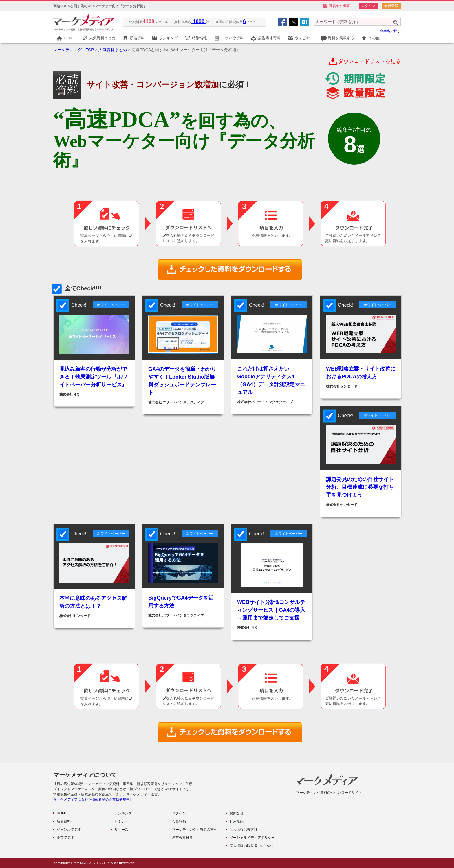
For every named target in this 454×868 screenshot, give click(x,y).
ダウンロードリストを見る (369, 61)
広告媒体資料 (269, 38)
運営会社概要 (340, 6)
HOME (69, 38)
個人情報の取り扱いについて (252, 846)
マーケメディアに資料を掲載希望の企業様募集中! (92, 799)
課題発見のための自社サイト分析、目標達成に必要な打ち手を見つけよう (360, 487)
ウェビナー (304, 38)
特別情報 (199, 38)
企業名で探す (390, 31)
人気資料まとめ (102, 38)
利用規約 (237, 821)
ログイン (368, 6)
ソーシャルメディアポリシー (252, 838)
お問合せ (237, 813)
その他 (374, 38)
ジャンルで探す (69, 830)
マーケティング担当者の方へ (195, 830)
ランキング (168, 38)
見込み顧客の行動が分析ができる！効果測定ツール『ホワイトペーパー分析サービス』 (93, 377)
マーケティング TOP (74, 50)
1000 (199, 21)
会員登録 (391, 6)
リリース (121, 830)
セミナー (121, 821)
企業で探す (65, 838)
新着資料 (137, 38)
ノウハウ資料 (233, 38)
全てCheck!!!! (77, 288)
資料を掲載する (341, 38)
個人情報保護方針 (244, 830)
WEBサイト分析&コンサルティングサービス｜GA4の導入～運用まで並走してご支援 (271, 610)
